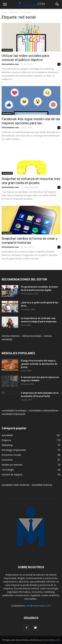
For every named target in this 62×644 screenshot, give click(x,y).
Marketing (7, 445)
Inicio (4, 12)
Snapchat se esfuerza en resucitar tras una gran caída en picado (31, 181)
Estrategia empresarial (14, 450)
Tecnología (8, 470)
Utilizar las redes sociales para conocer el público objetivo (25, 58)
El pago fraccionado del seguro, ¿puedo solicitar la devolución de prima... (39, 364)
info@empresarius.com (39, 606)
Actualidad (7, 50)
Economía (7, 460)
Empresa (6, 440)
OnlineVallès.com (51, 640)
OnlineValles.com (10, 64)
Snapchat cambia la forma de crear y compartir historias (30, 241)
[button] (57, 4)
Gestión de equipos (12, 474)
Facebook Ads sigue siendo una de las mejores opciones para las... (31, 121)
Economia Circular (11, 455)
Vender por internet (12, 465)
